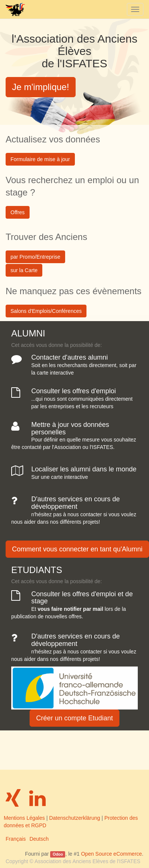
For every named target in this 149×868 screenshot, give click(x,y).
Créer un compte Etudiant (74, 718)
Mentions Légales (24, 818)
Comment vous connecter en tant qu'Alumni (77, 549)
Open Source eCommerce (111, 854)
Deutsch (39, 839)
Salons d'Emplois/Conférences (46, 311)
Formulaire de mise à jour (40, 159)
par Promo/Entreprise (35, 257)
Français (16, 839)
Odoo (58, 854)
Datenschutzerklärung (74, 818)
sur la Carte (24, 270)
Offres (18, 212)
